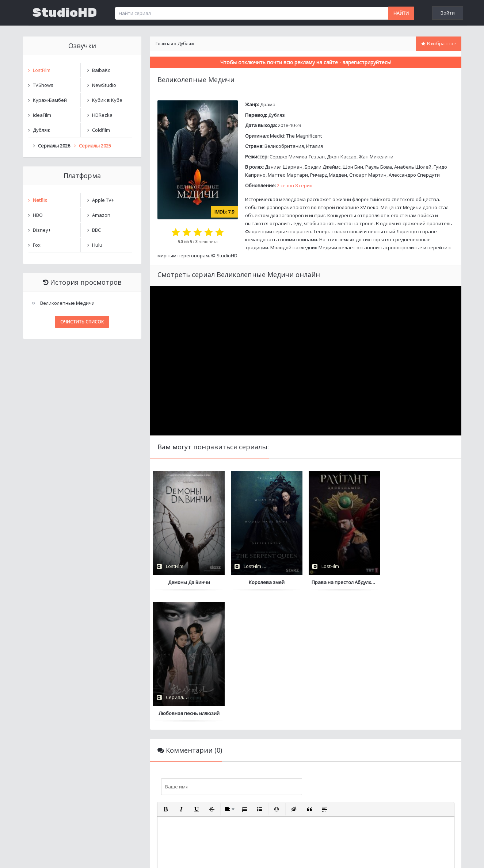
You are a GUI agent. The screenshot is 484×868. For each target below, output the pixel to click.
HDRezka (102, 115)
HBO (38, 215)
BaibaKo (101, 70)
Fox (37, 245)
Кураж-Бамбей (50, 100)
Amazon (101, 215)
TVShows (43, 85)
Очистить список (82, 322)
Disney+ (42, 230)
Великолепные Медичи (67, 303)
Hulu (97, 245)
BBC (96, 230)
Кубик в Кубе (107, 100)
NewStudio (104, 85)
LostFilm (42, 70)
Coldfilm (101, 130)
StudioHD (65, 13)
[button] (166, 678)
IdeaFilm (42, 115)
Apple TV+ (103, 200)
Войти (448, 13)
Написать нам (49, 855)
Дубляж (277, 115)
